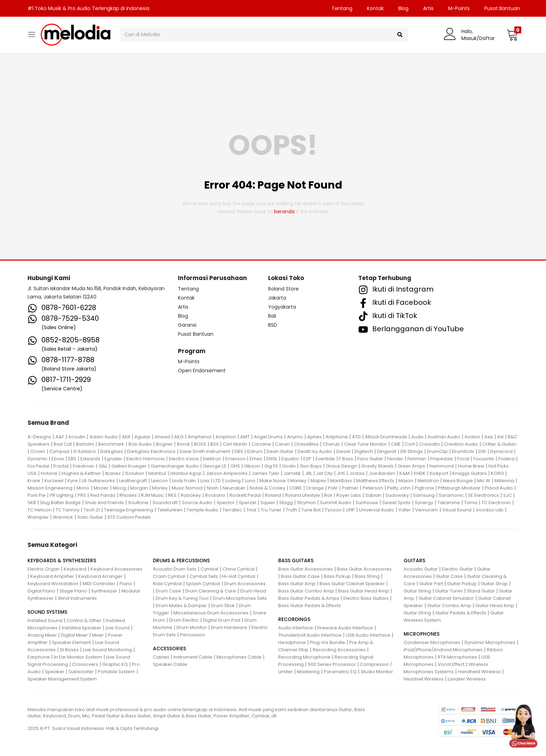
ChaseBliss (306, 444)
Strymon (306, 503)
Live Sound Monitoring (107, 650)
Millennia (504, 481)
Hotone (49, 473)
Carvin (282, 444)
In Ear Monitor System (78, 657)
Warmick (63, 517)
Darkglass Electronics (151, 451)
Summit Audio (336, 503)
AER (126, 437)
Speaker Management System (62, 679)
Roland (273, 495)
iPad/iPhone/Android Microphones (443, 650)
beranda (284, 212)
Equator (290, 459)
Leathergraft (133, 481)
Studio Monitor (377, 672)
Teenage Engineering (129, 510)
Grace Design (341, 466)
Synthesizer (104, 591)
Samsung (424, 495)
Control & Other (84, 620)
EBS (72, 459)
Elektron (212, 459)
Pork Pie (37, 495)
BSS (214, 444)
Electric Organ (44, 569)
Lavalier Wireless (467, 679)
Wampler (38, 517)
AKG (179, 437)
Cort (410, 444)
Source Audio (197, 503)
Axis (489, 437)
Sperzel (248, 503)
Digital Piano (41, 591)
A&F (60, 437)
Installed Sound (45, 620)
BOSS (200, 444)
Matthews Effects (375, 481)
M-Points (459, 8)
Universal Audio (377, 510)
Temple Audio (202, 510)
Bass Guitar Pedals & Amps (309, 598)
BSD (273, 325)
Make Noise (273, 481)
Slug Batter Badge (60, 503)
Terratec (232, 510)
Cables (161, 657)
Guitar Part (431, 584)
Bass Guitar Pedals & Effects (310, 606)
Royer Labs (349, 495)
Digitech (364, 451)
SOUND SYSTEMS (47, 612)
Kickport (439, 473)
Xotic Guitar (90, 517)
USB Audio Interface (368, 635)
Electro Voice (184, 459)
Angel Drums (268, 437)
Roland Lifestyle (303, 495)
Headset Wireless (424, 679)
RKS (172, 495)
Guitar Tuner (449, 591)
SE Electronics (483, 495)
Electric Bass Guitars (366, 598)
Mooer (101, 488)
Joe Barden (382, 473)
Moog (119, 488)
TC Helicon (40, 510)
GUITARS (414, 560)
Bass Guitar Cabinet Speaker (352, 584)
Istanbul (157, 473)
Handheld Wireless (479, 672)
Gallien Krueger (129, 466)
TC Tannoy (68, 510)
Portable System (116, 672)
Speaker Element (71, 642)
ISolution (135, 473)
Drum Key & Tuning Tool (182, 598)
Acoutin (77, 437)
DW (482, 451)
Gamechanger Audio (175, 466)
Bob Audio (140, 444)
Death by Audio (315, 451)
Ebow (58, 459)
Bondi (183, 444)
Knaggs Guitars (470, 473)
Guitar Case (449, 576)
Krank (34, 481)
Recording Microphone (304, 657)
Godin (289, 466)
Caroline (261, 444)
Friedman (84, 466)
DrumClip (437, 451)
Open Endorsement (202, 371)
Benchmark (111, 444)
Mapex (318, 481)
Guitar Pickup (462, 584)
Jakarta (277, 298)
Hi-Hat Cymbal (239, 576)
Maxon (406, 481)
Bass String (367, 576)
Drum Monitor (192, 627)
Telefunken (170, 510)
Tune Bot (311, 510)
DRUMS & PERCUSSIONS (181, 560)
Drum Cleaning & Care (211, 591)
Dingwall (387, 451)
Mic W (484, 481)
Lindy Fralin (184, 481)
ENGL (272, 459)
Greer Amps (411, 466)
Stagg (286, 503)
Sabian (373, 495)
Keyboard (75, 569)
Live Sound (118, 628)
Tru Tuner (271, 510)
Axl (500, 437)
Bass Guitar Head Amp (364, 591)
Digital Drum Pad (222, 620)
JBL (309, 473)
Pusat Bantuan (502, 8)
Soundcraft (165, 503)
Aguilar (142, 437)
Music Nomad (187, 488)
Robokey (191, 495)
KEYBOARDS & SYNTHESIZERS (62, 560)
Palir (333, 488)
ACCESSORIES (169, 648)
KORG (497, 473)
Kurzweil (54, 481)
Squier (268, 503)
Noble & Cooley (267, 488)
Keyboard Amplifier (52, 576)
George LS (215, 466)
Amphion (226, 437)
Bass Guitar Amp (297, 584)
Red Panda (103, 495)
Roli (328, 495)
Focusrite (484, 459)
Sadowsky (397, 495)
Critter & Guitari (499, 444)
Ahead (162, 437)
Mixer (98, 635)
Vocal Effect (451, 664)
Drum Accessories (245, 584)
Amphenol (200, 437)
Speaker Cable (170, 664)
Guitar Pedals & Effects (461, 613)
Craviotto (429, 444)
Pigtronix (424, 488)
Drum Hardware (229, 627)
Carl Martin (235, 444)
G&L (103, 466)
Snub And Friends (104, 503)
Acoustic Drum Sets (175, 569)
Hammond (442, 466)
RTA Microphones (457, 657)
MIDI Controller (99, 584)
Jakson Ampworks (227, 473)
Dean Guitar (280, 451)
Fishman (417, 459)
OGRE (296, 488)
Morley (160, 488)
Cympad (59, 451)
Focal (463, 459)
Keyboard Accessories (116, 569)
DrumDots (463, 451)
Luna (250, 481)
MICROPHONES (422, 634)
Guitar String (417, 591)
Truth (291, 510)
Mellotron (428, 481)
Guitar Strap (494, 584)
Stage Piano (73, 591)
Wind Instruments (77, 598)
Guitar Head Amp (495, 606)
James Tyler (266, 473)
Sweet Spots (396, 503)
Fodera (506, 459)
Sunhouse (367, 503)
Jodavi (357, 473)
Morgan (139, 488)
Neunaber (234, 488)
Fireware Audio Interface (345, 628)
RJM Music (153, 495)
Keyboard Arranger (100, 576)
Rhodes (128, 495)
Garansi (187, 325)
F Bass (346, 459)
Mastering (308, 672)
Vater (405, 510)
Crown (38, 451)
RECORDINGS (294, 619)
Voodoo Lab (490, 510)
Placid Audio (499, 488)
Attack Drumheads (386, 437)
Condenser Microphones (432, 642)
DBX (239, 451)
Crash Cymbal (169, 576)
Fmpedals (442, 459)
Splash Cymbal (203, 584)
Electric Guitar (457, 569)
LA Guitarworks (98, 481)
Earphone (39, 657)
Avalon (472, 437)
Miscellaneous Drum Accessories (211, 613)
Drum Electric (184, 620)
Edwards (90, 459)
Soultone (138, 503)
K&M (404, 473)
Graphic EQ (115, 664)
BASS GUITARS (296, 560)
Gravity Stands (377, 466)
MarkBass (341, 481)
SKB (32, 503)
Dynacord (501, 451)
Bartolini (85, 444)
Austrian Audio (444, 437)
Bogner (164, 444)
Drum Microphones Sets (240, 598)
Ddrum (255, 451)
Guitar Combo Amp (449, 606)
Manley (298, 481)
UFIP (350, 510)
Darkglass (112, 451)
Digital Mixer (74, 635)
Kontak (375, 8)
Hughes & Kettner (81, 473)
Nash (213, 488)
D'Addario (85, 451)
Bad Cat (63, 444)
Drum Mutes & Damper (181, 606)
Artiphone (337, 437)
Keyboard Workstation (53, 584)
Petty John (399, 488)
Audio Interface (296, 628)
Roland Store (283, 289)
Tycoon (333, 510)
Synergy (424, 503)
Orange (315, 488)
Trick (251, 510)
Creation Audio (461, 444)
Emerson (235, 459)
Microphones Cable (239, 657)
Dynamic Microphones (490, 642)
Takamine (449, 503)
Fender (395, 459)
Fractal (61, 466)
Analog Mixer (42, 635)
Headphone (292, 642)
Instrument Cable (193, 657)
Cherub (331, 444)
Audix (417, 437)
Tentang (342, 8)
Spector (226, 503)
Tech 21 (92, 510)
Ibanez (113, 473)
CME (396, 444)
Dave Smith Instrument (205, 451)
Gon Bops (311, 466)
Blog (403, 8)
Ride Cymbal (167, 584)
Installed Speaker (81, 628)
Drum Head (253, 591)
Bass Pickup (337, 576)
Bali (272, 316)
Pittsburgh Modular (459, 488)
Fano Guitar (370, 459)
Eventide (325, 459)
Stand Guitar (481, 591)
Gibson (252, 466)
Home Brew (471, 466)
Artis (428, 8)
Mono (83, 488)
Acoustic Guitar (421, 569)
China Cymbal (239, 569)
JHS (341, 473)
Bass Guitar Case (300, 576)
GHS (235, 466)
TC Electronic (496, 503)
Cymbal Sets (204, 576)
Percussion (193, 635)
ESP (307, 459)
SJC (508, 495)
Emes (256, 459)
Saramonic (451, 495)
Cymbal (209, 569)
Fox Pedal (38, 466)
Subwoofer (81, 672)
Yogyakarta (282, 307)
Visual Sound (457, 510)
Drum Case (168, 591)
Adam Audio (104, 437)
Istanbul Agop (186, 473)
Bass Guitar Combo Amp (306, 591)
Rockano (215, 495)
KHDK (420, 473)
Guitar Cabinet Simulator (446, 598)
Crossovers (85, 664)
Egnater (113, 459)
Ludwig (233, 481)
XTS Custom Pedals (129, 517)
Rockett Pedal (245, 495)
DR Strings (412, 451)
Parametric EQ (340, 672)
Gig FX (271, 466)
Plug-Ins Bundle (327, 642)
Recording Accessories (339, 650)
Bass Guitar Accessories (306, 569)
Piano (126, 584)
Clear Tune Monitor (365, 444)
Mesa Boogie (458, 481)
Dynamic (37, 459)
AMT (245, 437)
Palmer (350, 488)
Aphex (314, 437)
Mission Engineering (50, 488)
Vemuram (427, 510)
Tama (471, 503)
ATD (356, 437)
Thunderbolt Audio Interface (310, 635)
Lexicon (159, 481)
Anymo (295, 437)
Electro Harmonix (146, 459)
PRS (82, 495)
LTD (217, 481)
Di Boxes (69, 650)
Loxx (205, 481)
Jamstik (292, 473)
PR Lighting (62, 495)
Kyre (73, 481)
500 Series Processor (332, 664)
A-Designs (39, 437)
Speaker (55, 672)
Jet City (324, 473)
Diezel (343, 451)
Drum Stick (223, 606)
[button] (512, 35)
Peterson (373, 488)
